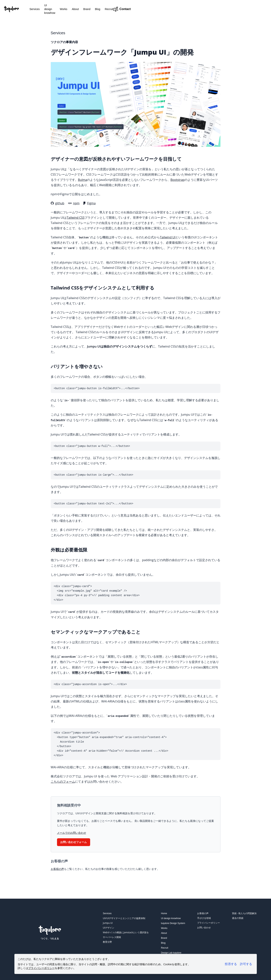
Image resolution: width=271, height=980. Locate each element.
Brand (112, 9)
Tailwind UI (168, 237)
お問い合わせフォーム (73, 842)
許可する (246, 964)
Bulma (83, 180)
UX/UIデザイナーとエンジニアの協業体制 (124, 918)
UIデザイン (109, 928)
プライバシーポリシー (209, 923)
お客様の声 (57, 869)
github (58, 203)
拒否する (231, 964)
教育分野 (107, 942)
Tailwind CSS (76, 218)
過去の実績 (238, 918)
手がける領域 (204, 918)
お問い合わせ (204, 927)
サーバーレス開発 (112, 937)
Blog (123, 9)
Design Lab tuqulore (171, 953)
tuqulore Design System (173, 923)
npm (74, 203)
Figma (89, 203)
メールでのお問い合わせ (72, 833)
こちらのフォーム (63, 782)
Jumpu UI (108, 923)
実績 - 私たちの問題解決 (244, 913)
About (101, 9)
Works (89, 9)
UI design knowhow (69, 9)
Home (164, 913)
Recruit (134, 9)
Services (48, 9)
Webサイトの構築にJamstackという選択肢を (126, 932)
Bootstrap (177, 180)
